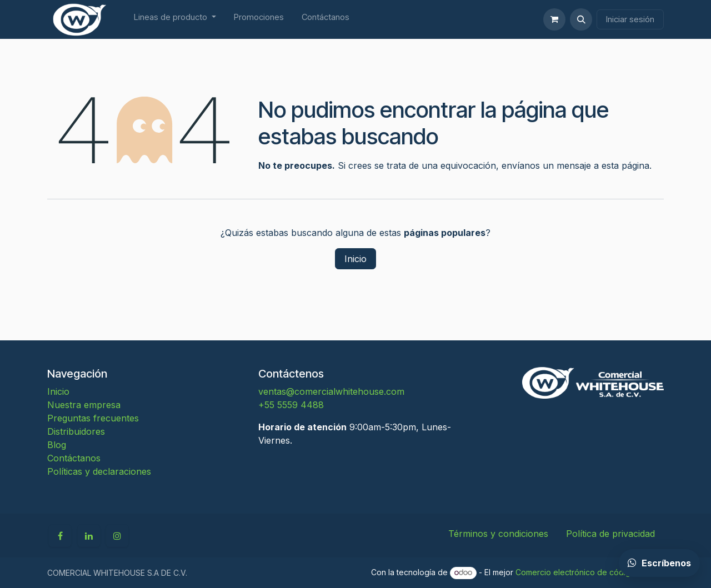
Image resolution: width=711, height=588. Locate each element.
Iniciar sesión (630, 19)
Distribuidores (76, 431)
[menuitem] (175, 20)
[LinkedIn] (89, 536)
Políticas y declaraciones (99, 471)
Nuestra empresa (84, 405)
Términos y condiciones (498, 534)
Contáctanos (74, 458)
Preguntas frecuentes (93, 418)
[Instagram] (117, 536)
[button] (581, 19)
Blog (57, 445)
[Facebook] (60, 536)
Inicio (355, 259)
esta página (625, 165)
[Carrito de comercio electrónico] (554, 19)
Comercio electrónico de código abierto (590, 572)
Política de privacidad (610, 534)
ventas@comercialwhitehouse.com (331, 391)
